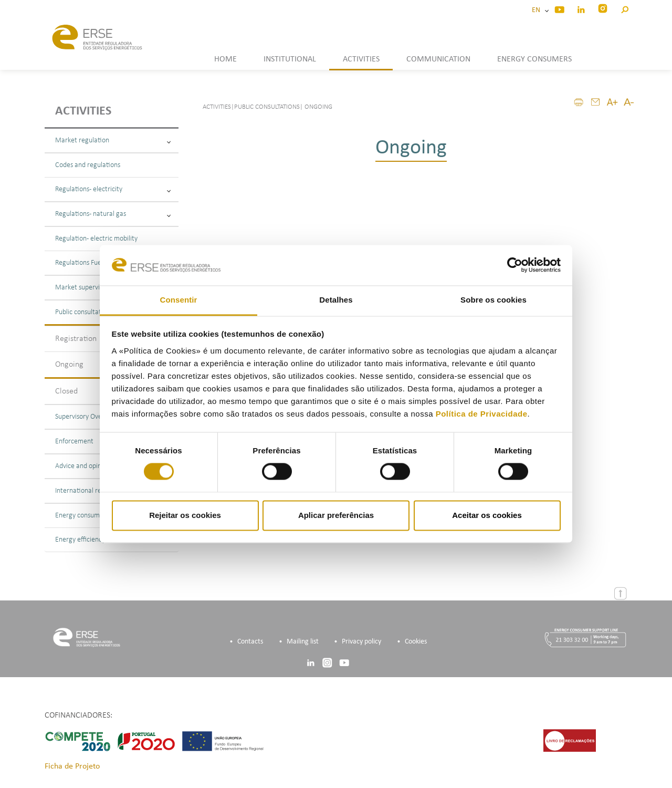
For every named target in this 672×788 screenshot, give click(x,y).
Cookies (416, 642)
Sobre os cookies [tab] (493, 300)
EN (538, 10)
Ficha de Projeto (72, 766)
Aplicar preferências (336, 515)
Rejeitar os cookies (185, 515)
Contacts (250, 642)
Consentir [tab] (179, 300)
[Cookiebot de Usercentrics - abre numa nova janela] (515, 265)
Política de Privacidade (482, 414)
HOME (225, 59)
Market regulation (113, 141)
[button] (624, 8)
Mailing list (303, 642)
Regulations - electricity (113, 189)
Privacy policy (361, 642)
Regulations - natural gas (113, 214)
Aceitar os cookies (487, 515)
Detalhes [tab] (336, 300)
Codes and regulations (88, 165)
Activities (83, 111)
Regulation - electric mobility (96, 239)
